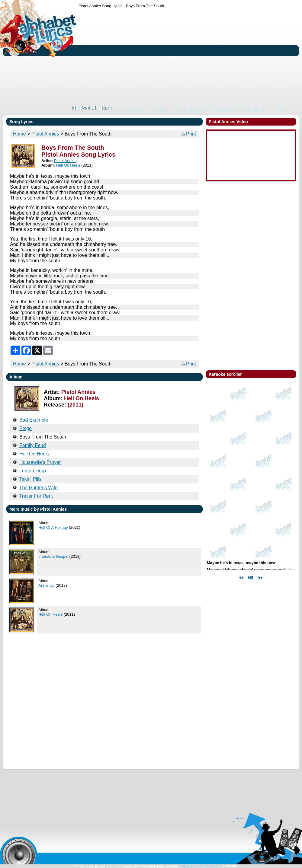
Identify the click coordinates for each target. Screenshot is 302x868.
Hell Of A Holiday (53, 527)
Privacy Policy (192, 866)
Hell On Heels (68, 165)
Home (19, 134)
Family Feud (33, 445)
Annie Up (46, 585)
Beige (26, 428)
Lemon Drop (33, 471)
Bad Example (34, 420)
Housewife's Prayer (40, 462)
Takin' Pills (31, 479)
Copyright (214, 866)
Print (191, 134)
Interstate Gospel (53, 556)
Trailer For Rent (36, 496)
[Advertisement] (167, 57)
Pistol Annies (45, 134)
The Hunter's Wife (39, 488)
